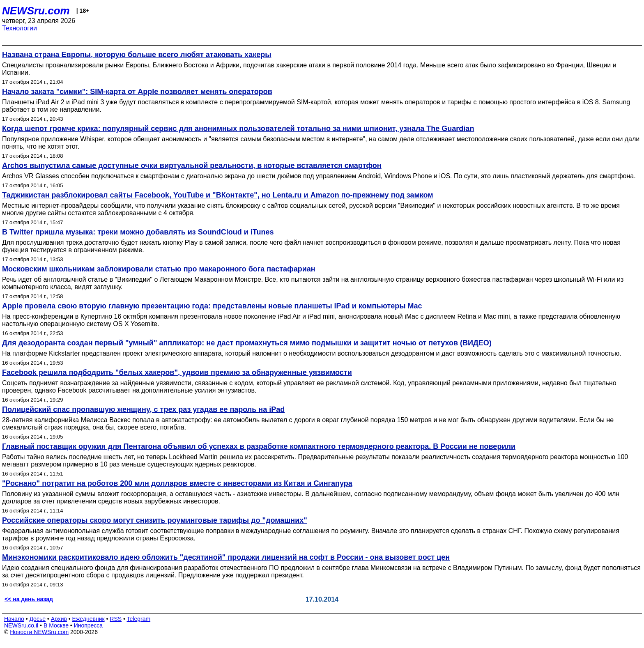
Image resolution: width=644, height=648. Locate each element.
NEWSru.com (36, 11)
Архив (59, 619)
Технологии (20, 28)
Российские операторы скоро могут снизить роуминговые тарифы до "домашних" (155, 520)
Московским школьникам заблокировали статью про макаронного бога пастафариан (159, 269)
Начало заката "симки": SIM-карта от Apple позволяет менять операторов (137, 92)
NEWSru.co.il (21, 625)
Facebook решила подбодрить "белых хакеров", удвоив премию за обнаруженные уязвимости (177, 372)
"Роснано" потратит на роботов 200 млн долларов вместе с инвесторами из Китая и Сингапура (177, 483)
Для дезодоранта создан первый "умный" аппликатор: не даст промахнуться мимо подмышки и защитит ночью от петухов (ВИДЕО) (247, 343)
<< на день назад (29, 599)
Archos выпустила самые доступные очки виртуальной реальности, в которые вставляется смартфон (192, 165)
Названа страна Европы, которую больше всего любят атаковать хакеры (137, 55)
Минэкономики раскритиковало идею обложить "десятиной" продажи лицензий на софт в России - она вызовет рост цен (226, 557)
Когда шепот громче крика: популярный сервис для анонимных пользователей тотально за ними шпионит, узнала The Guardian (238, 129)
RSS (116, 619)
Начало (14, 619)
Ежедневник (89, 619)
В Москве (56, 625)
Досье (37, 619)
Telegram (139, 619)
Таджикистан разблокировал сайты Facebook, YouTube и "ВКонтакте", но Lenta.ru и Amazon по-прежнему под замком (218, 195)
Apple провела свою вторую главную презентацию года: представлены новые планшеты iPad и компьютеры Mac (212, 306)
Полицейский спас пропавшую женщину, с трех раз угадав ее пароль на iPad (143, 409)
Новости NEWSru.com (39, 632)
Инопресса (89, 625)
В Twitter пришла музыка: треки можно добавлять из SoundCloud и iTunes (138, 232)
